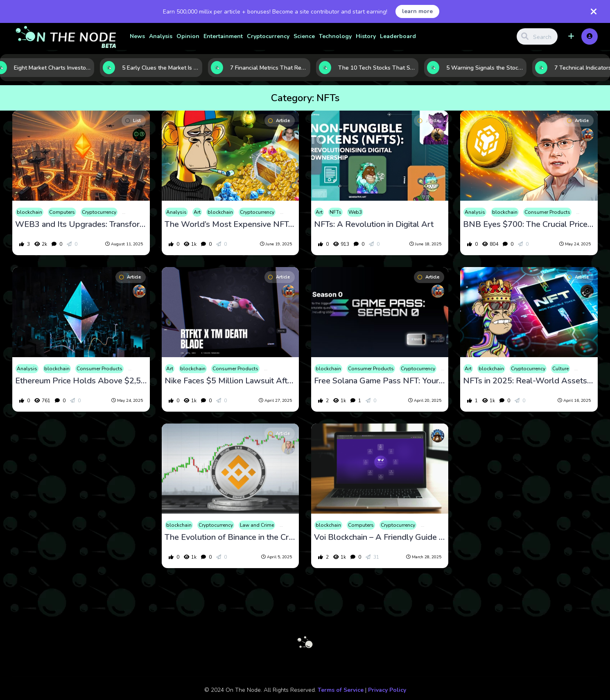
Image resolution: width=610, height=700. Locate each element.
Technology (335, 36)
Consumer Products (547, 212)
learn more (417, 11)
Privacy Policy (387, 690)
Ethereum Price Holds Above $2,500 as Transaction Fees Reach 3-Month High (81, 381)
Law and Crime (257, 525)
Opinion (188, 36)
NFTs (335, 212)
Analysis (161, 36)
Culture (560, 369)
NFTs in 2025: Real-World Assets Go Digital (529, 381)
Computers (62, 212)
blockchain (29, 212)
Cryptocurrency (268, 36)
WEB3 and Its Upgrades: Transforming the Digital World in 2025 (81, 224)
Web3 (355, 212)
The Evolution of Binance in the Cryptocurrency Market (230, 537)
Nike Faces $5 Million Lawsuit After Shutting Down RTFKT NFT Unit (230, 381)
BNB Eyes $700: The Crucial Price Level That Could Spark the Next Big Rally (529, 224)
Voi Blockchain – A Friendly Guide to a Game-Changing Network (380, 537)
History (366, 36)
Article (279, 121)
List (133, 121)
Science (304, 36)
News (137, 36)
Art (197, 212)
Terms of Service (341, 690)
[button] (571, 36)
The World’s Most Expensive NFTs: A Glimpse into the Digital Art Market (230, 224)
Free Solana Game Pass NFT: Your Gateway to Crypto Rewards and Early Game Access (380, 381)
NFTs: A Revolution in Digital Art (374, 224)
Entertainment (223, 36)
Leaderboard (398, 36)
